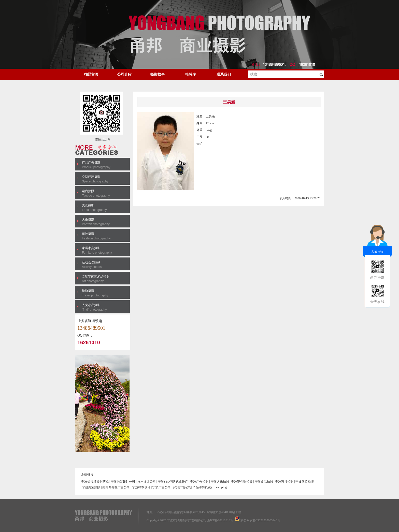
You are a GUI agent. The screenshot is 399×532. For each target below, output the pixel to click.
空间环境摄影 (91, 177)
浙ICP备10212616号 (220, 520)
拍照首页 (91, 74)
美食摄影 (88, 205)
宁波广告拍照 (199, 482)
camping (221, 487)
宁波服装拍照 (305, 482)
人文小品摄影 (91, 305)
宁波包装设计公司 (123, 482)
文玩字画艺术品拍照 (96, 277)
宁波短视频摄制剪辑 (95, 482)
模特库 (191, 74)
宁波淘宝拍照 (91, 487)
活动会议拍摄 (91, 262)
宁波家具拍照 (284, 482)
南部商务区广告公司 (116, 487)
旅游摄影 (88, 291)
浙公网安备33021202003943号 (260, 520)
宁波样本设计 (141, 487)
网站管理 (235, 512)
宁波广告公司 (162, 487)
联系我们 (224, 74)
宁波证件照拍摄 (242, 482)
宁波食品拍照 (264, 482)
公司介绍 (124, 74)
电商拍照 (88, 191)
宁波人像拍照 (220, 482)
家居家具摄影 (91, 248)
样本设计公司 (147, 482)
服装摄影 (88, 234)
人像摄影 (88, 220)
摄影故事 (158, 74)
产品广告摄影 (91, 163)
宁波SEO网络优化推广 (173, 482)
